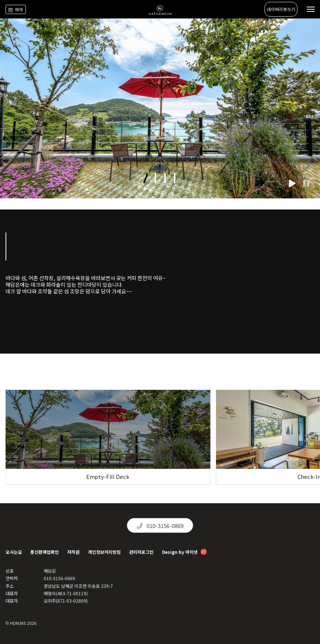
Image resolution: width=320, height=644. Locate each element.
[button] (146, 178)
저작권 (73, 552)
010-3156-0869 (160, 526)
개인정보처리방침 (104, 552)
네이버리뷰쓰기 (281, 9)
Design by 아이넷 (184, 553)
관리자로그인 (141, 552)
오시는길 (14, 552)
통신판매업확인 (45, 552)
